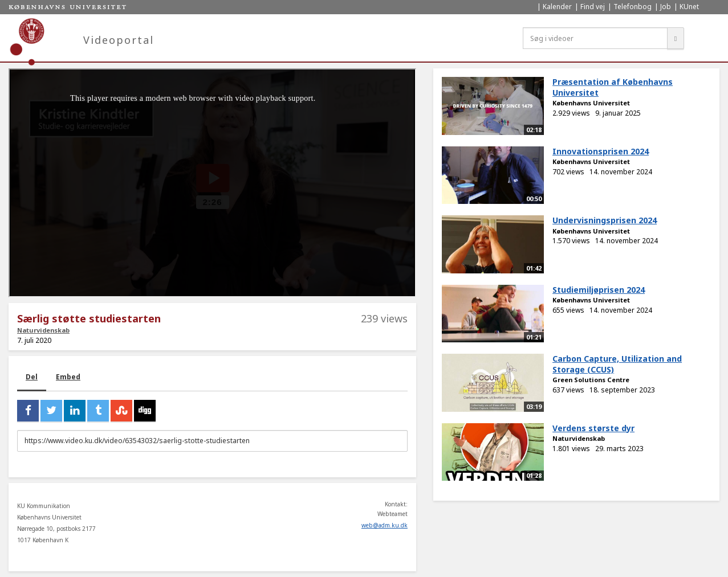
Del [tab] (32, 377)
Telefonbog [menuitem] (633, 7)
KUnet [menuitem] (689, 7)
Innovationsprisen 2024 (601, 151)
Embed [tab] (68, 377)
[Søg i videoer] (595, 38)
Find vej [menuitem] (593, 7)
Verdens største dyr (593, 428)
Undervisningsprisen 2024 (605, 220)
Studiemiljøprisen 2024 (599, 290)
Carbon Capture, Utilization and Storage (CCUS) (617, 364)
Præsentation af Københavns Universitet (613, 87)
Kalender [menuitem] (557, 7)
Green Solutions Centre (591, 380)
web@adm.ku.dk (385, 525)
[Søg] (676, 38)
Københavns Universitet (591, 103)
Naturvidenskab (43, 330)
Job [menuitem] (666, 7)
